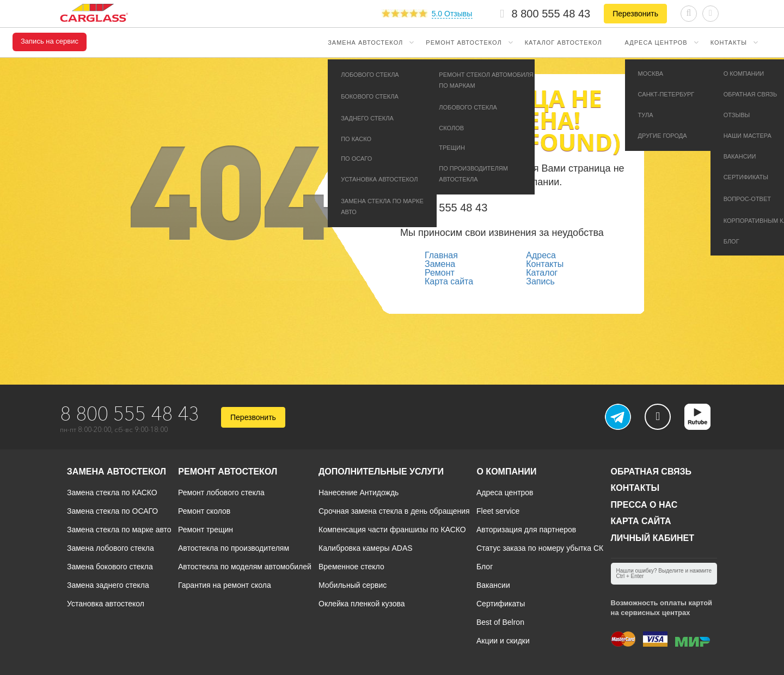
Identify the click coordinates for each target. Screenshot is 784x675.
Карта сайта (449, 281)
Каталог (542, 273)
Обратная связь (651, 472)
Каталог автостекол (563, 42)
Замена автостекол (365, 42)
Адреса (541, 255)
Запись (540, 281)
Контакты (729, 42)
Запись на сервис (50, 41)
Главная (441, 255)
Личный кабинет (653, 538)
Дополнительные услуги (381, 472)
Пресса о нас (644, 505)
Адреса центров (656, 42)
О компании (506, 472)
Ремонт (440, 273)
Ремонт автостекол (464, 42)
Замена (440, 264)
